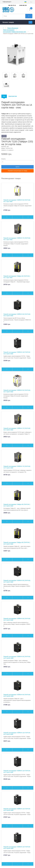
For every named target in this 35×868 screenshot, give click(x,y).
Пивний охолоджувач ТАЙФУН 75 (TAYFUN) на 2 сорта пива (17, 429)
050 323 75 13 (12, 5)
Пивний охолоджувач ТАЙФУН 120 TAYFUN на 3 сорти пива (17, 733)
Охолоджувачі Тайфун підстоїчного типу (15, 32)
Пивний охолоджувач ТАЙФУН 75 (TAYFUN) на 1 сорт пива (17, 239)
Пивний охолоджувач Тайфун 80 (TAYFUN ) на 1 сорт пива (17, 277)
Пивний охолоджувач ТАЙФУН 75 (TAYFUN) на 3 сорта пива (17, 467)
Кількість (3, 159)
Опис (4, 96)
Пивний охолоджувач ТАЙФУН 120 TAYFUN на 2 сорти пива (17, 353)
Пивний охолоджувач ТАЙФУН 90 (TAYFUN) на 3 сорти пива (17, 581)
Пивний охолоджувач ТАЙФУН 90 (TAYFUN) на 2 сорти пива (17, 315)
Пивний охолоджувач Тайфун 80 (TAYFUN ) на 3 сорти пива (17, 543)
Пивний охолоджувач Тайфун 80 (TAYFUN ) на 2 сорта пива (17, 505)
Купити (18, 167)
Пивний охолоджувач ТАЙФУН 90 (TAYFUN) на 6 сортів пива (17, 657)
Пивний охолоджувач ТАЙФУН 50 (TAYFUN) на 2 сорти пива (17, 391)
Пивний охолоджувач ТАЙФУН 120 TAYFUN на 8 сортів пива (17, 848)
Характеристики (13, 96)
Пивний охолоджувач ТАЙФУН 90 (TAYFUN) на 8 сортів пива (17, 695)
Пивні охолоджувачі (9, 30)
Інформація (7, 2)
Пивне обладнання (13, 28)
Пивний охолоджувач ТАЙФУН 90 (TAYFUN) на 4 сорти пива (17, 619)
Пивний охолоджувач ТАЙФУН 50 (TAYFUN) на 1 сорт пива (17, 201)
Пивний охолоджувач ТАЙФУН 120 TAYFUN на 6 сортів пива (17, 809)
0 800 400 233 (23, 5)
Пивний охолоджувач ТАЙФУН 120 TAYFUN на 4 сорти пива (17, 771)
